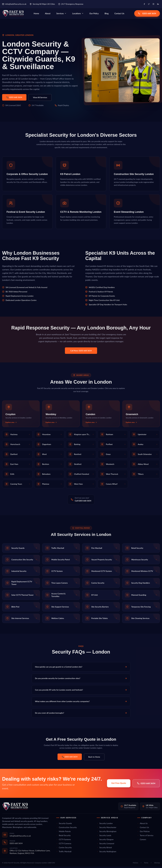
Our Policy (96, 14)
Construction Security (67, 829)
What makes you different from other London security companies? (81, 703)
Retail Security (63, 837)
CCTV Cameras (64, 845)
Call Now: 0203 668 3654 (81, 352)
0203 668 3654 (147, 14)
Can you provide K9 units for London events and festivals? (81, 691)
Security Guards (64, 825)
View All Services (40, 99)
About (50, 14)
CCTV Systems (64, 841)
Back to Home (94, 758)
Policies (136, 864)
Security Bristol (104, 849)
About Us (142, 825)
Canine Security (64, 849)
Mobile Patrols (63, 833)
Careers (142, 841)
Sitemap (157, 864)
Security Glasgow (105, 841)
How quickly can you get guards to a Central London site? (81, 668)
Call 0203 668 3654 (83, 502)
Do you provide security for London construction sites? (81, 680)
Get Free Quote (119, 784)
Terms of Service (145, 837)
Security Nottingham (106, 853)
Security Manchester (106, 829)
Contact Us (121, 14)
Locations (80, 14)
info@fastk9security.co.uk (14, 4)
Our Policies (143, 833)
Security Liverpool (105, 845)
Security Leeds (104, 837)
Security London (105, 825)
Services (63, 14)
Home (38, 14)
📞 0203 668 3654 (14, 99)
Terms (146, 864)
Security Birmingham (107, 833)
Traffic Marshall (64, 853)
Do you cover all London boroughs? (81, 714)
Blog (109, 14)
